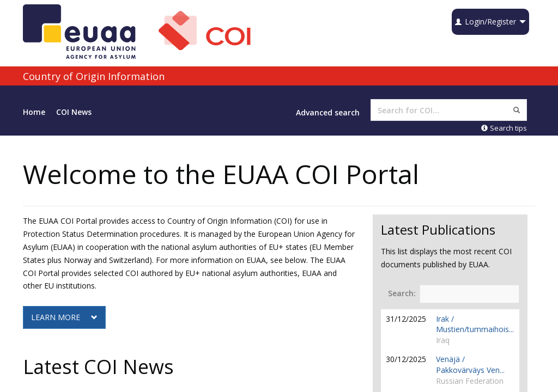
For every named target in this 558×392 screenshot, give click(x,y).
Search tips (504, 128)
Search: (454, 294)
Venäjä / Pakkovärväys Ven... (470, 365)
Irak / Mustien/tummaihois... (475, 324)
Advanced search (328, 112)
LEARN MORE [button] (64, 317)
